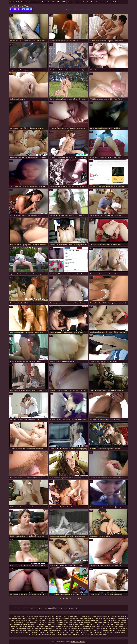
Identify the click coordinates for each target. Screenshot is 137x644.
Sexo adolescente (34, 2)
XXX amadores (81, 618)
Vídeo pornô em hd (68, 630)
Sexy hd (24, 2)
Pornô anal (33, 634)
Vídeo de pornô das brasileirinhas (65, 628)
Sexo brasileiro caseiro (115, 626)
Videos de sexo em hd (103, 628)
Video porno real (93, 632)
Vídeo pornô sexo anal (36, 626)
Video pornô (68, 626)
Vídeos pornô (55, 632)
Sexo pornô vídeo (66, 632)
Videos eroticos (43, 632)
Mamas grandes (80, 2)
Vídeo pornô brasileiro (101, 616)
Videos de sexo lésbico (21, 6)
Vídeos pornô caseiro (29, 618)
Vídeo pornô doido (101, 634)
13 (78, 598)
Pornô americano (106, 632)
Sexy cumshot (101, 2)
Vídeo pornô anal (115, 630)
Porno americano (113, 622)
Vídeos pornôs (93, 618)
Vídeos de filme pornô (70, 616)
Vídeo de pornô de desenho (47, 634)
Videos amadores (39, 620)
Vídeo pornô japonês (109, 620)
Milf (64, 2)
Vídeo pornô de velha (36, 616)
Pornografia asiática (49, 2)
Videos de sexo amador (100, 630)
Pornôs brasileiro (62, 624)
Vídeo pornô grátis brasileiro (83, 634)
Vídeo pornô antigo (99, 626)
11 (72, 598)
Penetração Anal (113, 2)
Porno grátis (41, 622)
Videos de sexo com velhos (29, 628)
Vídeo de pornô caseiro (53, 616)
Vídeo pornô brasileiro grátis (65, 618)
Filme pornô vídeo (18, 622)
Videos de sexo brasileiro (28, 632)
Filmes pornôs (50, 624)
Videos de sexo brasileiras (54, 626)
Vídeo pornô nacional (119, 628)
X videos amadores (99, 622)
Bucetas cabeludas (46, 628)
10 (70, 598)
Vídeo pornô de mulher (46, 618)
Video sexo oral (29, 624)
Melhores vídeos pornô (52, 630)
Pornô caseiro (95, 620)
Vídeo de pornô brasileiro (55, 622)
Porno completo (31, 622)
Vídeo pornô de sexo (83, 630)
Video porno (72, 620)
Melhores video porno (36, 630)
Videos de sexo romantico (82, 622)
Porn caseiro (121, 620)
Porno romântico (119, 632)
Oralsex (70, 2)
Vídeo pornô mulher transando (116, 624)
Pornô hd (89, 624)
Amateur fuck (15, 2)
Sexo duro (90, 2)
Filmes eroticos (99, 624)
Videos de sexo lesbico (77, 624)
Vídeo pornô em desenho (82, 626)
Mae (59, 2)
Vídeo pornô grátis (80, 632)
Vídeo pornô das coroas (20, 616)
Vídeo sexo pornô (85, 616)
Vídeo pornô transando (24, 620)
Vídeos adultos (115, 616)
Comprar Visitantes (78, 642)
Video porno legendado (86, 628)
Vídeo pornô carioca (65, 634)
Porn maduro (40, 624)
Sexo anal (69, 622)
